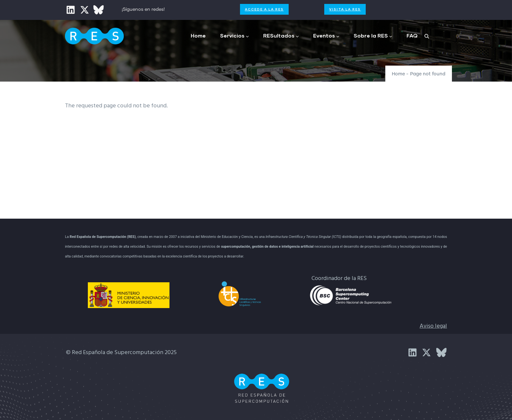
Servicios (234, 35)
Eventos (326, 35)
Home (198, 35)
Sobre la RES (373, 35)
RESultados (281, 35)
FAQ (412, 35)
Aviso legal (433, 326)
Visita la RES (345, 9)
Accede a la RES (264, 9)
